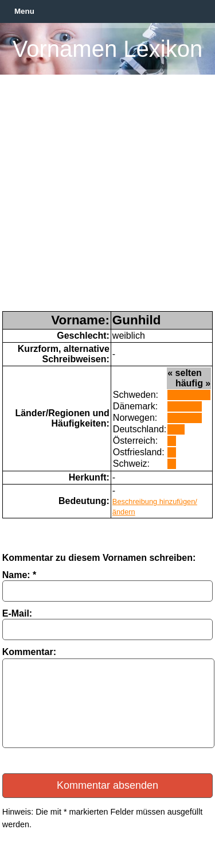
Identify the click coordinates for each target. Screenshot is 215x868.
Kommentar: (29, 652)
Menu (24, 11)
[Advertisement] (107, 198)
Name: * (19, 575)
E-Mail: (17, 613)
